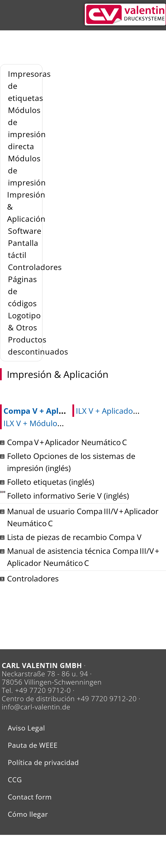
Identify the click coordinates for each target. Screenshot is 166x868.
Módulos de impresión (27, 170)
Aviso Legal (26, 728)
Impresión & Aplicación (26, 207)
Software (25, 231)
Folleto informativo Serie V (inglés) (68, 496)
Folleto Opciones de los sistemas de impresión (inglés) (71, 462)
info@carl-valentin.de (36, 707)
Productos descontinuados (38, 345)
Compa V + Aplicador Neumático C (69, 411)
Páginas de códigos (22, 291)
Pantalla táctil (23, 249)
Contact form (30, 797)
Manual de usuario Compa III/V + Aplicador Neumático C (83, 517)
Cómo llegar (28, 814)
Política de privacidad (43, 762)
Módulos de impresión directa (27, 128)
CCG (15, 780)
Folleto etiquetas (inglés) (51, 482)
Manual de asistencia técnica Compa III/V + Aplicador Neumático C (84, 557)
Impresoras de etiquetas (29, 86)
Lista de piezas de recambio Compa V (74, 537)
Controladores (35, 267)
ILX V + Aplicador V (109, 411)
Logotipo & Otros (24, 321)
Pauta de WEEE (33, 745)
